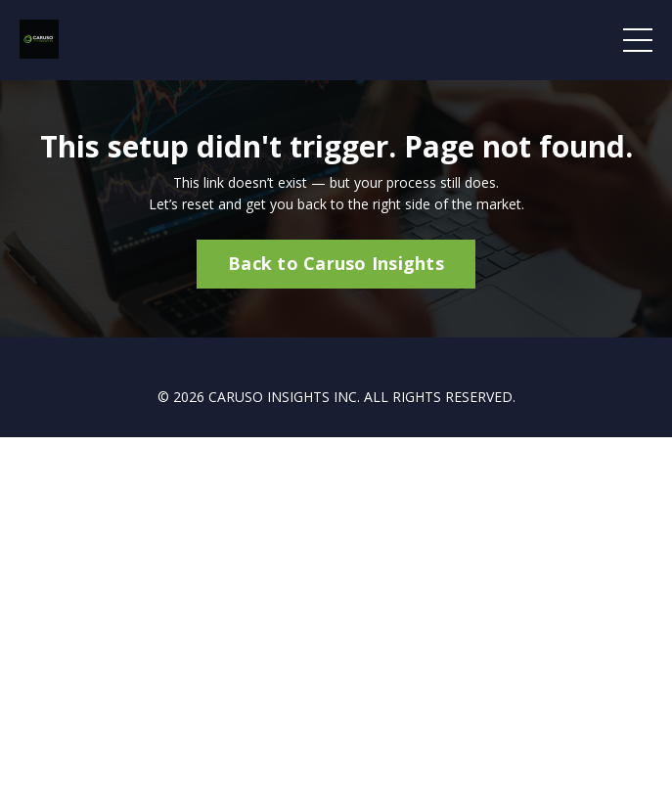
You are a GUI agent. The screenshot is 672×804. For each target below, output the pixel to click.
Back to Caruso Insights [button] (336, 263)
